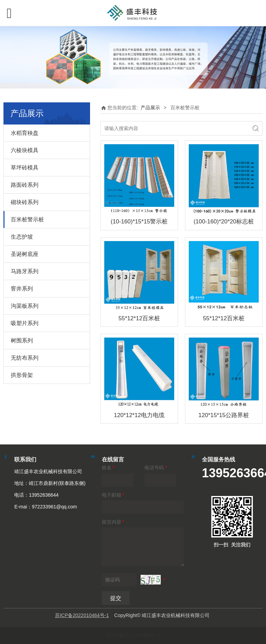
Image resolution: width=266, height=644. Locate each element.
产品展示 (150, 108)
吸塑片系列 (25, 323)
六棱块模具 (25, 150)
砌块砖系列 (25, 202)
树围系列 (22, 341)
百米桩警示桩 (27, 219)
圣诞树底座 (25, 254)
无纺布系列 (25, 358)
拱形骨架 (22, 375)
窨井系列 (22, 289)
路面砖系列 (25, 185)
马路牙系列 (25, 271)
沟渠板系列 (25, 306)
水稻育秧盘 (25, 133)
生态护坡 (22, 237)
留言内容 (113, 522)
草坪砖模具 (25, 168)
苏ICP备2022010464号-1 (133, 635)
